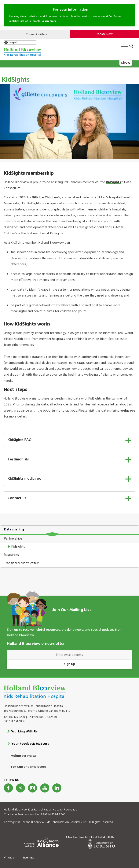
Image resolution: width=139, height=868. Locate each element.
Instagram (32, 788)
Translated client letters (22, 563)
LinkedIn (57, 788)
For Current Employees (29, 767)
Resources (11, 555)
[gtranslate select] (20, 43)
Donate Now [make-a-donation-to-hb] (104, 34)
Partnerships (13, 539)
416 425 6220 (17, 717)
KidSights (114, 182)
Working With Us (24, 732)
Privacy (9, 858)
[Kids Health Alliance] (41, 842)
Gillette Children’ (45, 198)
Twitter (20, 788)
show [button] (126, 62)
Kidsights (18, 547)
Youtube (45, 788)
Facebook (8, 788)
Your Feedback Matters (30, 744)
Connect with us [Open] (36, 35)
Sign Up (69, 664)
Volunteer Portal (24, 756)
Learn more (49, 21)
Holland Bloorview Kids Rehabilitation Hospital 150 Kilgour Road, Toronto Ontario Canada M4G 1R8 (37, 709)
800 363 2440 (48, 717)
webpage (128, 411)
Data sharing (14, 530)
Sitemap (28, 858)
